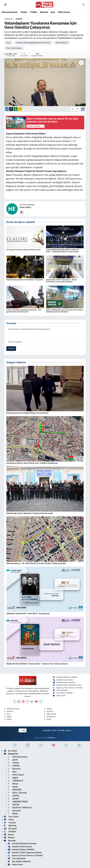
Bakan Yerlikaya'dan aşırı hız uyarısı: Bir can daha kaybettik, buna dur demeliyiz (64, 311)
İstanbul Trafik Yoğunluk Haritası (67, 685)
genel (13, 760)
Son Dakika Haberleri (63, 693)
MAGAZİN (15, 790)
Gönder (11, 348)
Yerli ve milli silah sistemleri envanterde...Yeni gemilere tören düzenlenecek (24, 311)
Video (9, 820)
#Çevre (8, 43)
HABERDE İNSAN (18, 802)
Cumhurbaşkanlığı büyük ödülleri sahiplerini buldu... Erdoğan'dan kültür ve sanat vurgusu (62, 251)
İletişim (9, 837)
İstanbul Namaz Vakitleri (64, 682)
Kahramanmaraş (10, 12)
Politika (34, 12)
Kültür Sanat (64, 12)
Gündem (19, 19)
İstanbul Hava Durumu (63, 680)
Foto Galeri (11, 817)
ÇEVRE (13, 799)
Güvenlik (14, 811)
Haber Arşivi (59, 696)
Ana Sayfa (10, 751)
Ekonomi (44, 12)
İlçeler (48, 719)
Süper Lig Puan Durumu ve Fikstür (68, 688)
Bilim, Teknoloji (17, 793)
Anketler (10, 832)
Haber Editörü (25, 207)
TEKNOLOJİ (50, 717)
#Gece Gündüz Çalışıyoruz (14, 48)
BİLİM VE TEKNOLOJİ (20, 808)
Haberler (8, 19)
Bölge (13, 814)
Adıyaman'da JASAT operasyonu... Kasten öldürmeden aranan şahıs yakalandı (62, 281)
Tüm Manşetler (61, 690)
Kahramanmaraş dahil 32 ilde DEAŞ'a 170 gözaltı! (25, 280)
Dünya (8, 719)
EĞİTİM (14, 805)
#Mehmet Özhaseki (62, 43)
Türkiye (24, 12)
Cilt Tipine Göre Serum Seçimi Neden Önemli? (23, 250)
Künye (9, 835)
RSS (22, 730)
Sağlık (8, 717)
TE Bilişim (51, 738)
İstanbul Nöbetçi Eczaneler (65, 677)
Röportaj (10, 826)
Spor (53, 12)
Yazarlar (10, 823)
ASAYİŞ (14, 796)
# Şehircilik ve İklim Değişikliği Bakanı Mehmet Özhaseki (33, 43)
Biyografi (10, 829)
